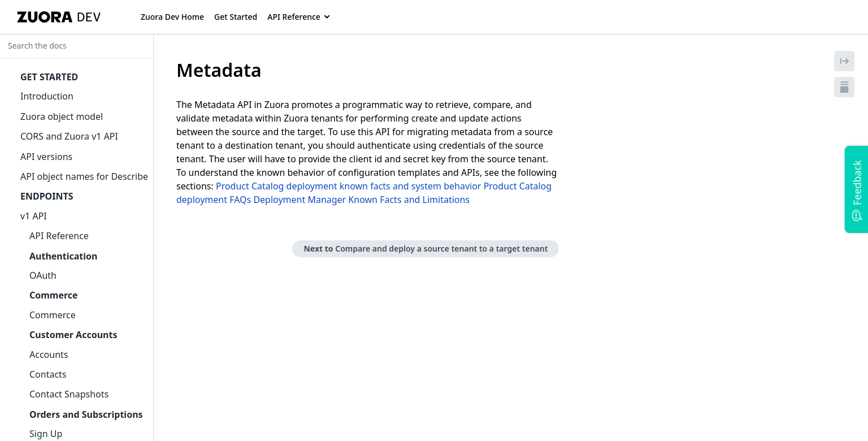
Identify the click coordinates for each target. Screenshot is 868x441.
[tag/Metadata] (170, 70)
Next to (426, 248)
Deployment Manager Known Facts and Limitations (361, 200)
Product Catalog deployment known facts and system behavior (349, 186)
